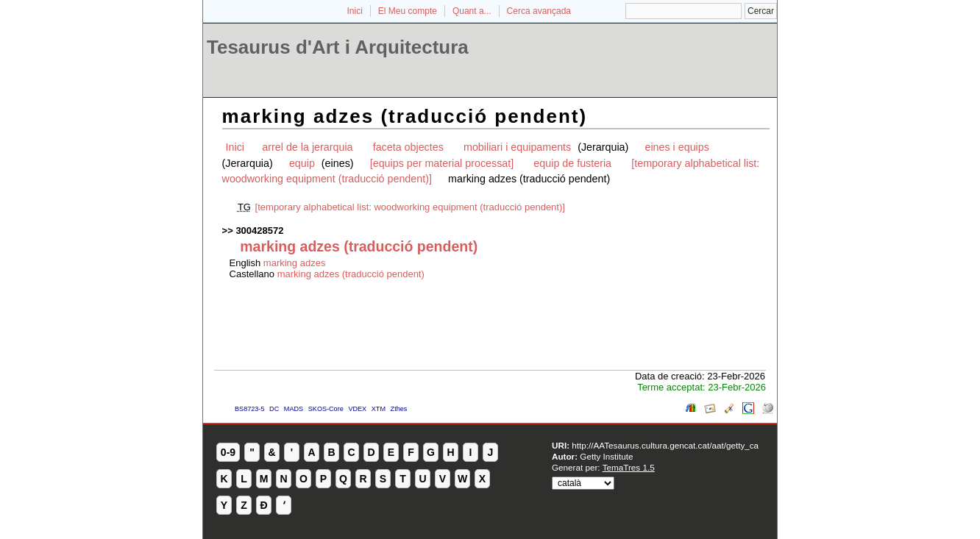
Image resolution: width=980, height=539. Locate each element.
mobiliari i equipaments (519, 147)
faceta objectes (408, 147)
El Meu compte (408, 11)
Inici (355, 11)
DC (274, 409)
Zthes (399, 409)
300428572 (259, 231)
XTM (379, 409)
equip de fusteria (572, 163)
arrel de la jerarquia (307, 147)
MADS (294, 409)
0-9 (228, 452)
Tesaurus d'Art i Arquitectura (338, 47)
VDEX (357, 409)
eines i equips (677, 147)
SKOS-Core (326, 409)
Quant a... (472, 11)
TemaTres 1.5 (629, 467)
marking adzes (295, 263)
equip (303, 163)
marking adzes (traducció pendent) (351, 274)
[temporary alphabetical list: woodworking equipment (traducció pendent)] (410, 207)
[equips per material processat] (442, 163)
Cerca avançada (539, 11)
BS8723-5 (249, 409)
